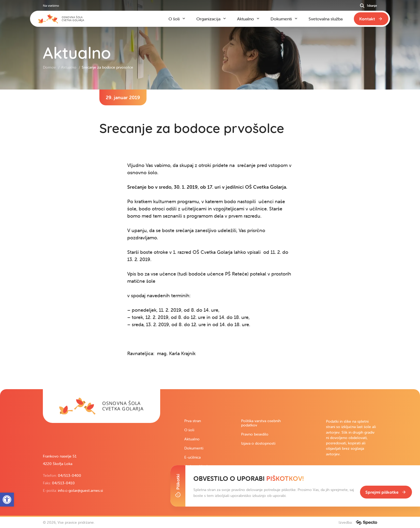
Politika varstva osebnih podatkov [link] (261, 423)
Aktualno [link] (69, 67)
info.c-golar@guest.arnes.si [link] (80, 490)
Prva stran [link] (193, 421)
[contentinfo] (210, 239)
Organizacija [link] (208, 19)
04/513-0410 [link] (63, 483)
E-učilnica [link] (192, 457)
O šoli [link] (189, 430)
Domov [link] (50, 67)
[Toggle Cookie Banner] (178, 486)
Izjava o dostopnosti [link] (258, 443)
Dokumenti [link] (194, 448)
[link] (102, 406)
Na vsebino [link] (51, 5)
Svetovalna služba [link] (326, 19)
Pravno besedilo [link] (255, 434)
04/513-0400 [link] (70, 475)
